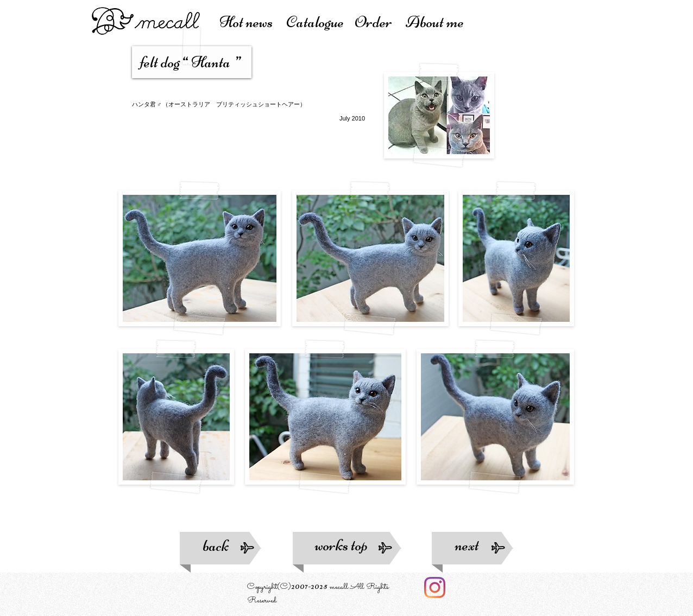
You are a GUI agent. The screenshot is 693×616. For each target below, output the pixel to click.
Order (380, 22)
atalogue (320, 22)
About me (435, 22)
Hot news (253, 22)
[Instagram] (435, 588)
